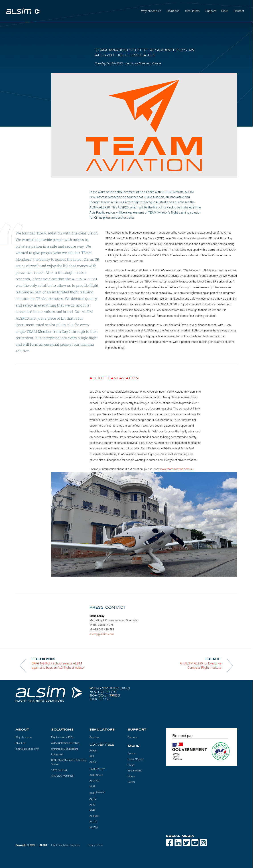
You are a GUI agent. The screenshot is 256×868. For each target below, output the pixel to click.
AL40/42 (94, 816)
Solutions (173, 11)
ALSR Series (96, 775)
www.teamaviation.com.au (177, 469)
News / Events (136, 759)
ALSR (92, 786)
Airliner (93, 751)
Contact (239, 11)
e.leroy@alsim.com (102, 634)
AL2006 (94, 827)
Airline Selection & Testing (65, 743)
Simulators (192, 11)
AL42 (92, 810)
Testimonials (135, 771)
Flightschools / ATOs (62, 737)
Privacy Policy (95, 845)
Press (131, 765)
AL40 (92, 805)
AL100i (93, 822)
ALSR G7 (94, 781)
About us (20, 743)
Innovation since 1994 (27, 749)
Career (131, 782)
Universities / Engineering (65, 749)
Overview (94, 737)
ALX (92, 756)
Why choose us (151, 11)
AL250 (93, 762)
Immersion (57, 754)
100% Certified (59, 770)
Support (211, 11)
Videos (131, 776)
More (225, 11)
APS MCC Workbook (62, 776)
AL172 (93, 799)
